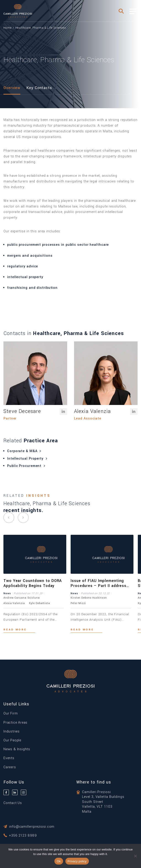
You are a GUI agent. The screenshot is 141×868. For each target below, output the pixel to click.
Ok (59, 861)
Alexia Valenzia (93, 411)
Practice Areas (15, 723)
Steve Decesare (22, 411)
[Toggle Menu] (133, 11)
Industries (12, 731)
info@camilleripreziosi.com (32, 827)
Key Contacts (39, 88)
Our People (12, 740)
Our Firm (11, 713)
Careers (10, 767)
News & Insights (17, 749)
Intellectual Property (28, 459)
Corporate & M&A (25, 451)
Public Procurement (27, 466)
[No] (135, 856)
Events (9, 758)
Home (8, 28)
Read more (15, 630)
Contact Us (13, 803)
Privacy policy (77, 861)
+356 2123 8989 (23, 836)
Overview (12, 88)
